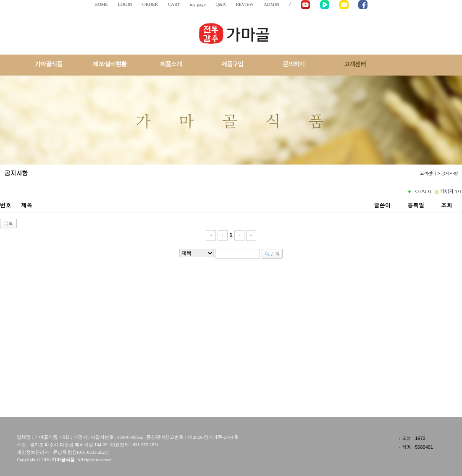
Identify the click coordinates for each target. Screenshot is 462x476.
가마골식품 (49, 64)
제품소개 (171, 64)
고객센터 (355, 64)
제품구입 (232, 64)
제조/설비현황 (110, 64)
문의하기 (294, 64)
